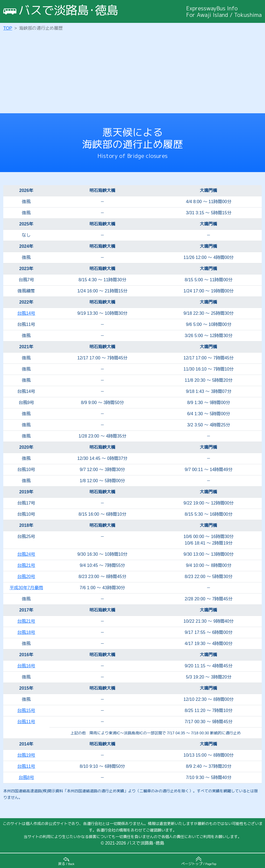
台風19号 (26, 755)
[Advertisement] (134, 72)
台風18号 (26, 632)
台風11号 (26, 722)
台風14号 (26, 313)
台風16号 (26, 666)
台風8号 (26, 777)
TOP (8, 28)
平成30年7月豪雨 (26, 588)
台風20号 (26, 577)
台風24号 (26, 554)
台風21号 (26, 565)
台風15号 (26, 710)
